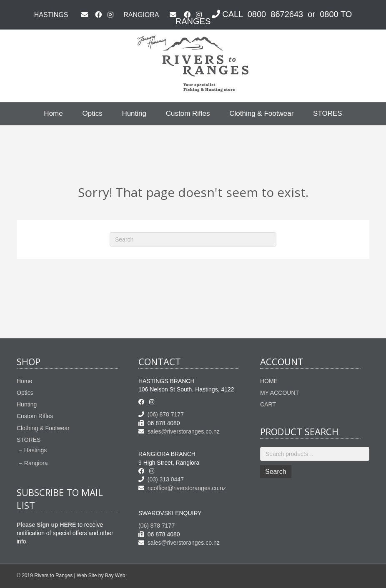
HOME (269, 381)
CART (268, 404)
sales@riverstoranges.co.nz (179, 431)
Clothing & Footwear (261, 113)
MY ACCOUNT (279, 393)
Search (276, 472)
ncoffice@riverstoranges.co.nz (182, 488)
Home (53, 113)
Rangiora (36, 463)
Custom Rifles (188, 113)
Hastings (35, 450)
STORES (328, 113)
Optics (92, 113)
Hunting (134, 113)
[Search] (193, 239)
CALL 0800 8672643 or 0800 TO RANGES (264, 18)
